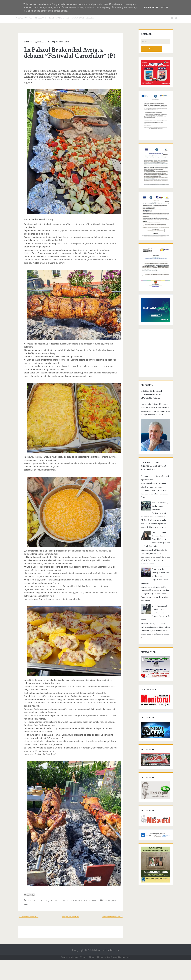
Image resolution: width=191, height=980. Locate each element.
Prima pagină (24, 18)
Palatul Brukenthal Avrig (76, 924)
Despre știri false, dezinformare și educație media (153, 449)
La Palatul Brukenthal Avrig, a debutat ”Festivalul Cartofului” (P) (70, 53)
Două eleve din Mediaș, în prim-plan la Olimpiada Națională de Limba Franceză (160, 618)
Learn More (151, 8)
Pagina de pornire (70, 936)
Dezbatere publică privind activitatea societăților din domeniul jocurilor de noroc (160, 644)
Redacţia (40, 18)
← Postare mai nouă (25, 936)
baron (28, 924)
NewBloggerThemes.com (118, 977)
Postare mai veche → (117, 936)
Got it (164, 8)
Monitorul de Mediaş (106, 970)
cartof (39, 924)
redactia (62, 42)
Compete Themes (79, 977)
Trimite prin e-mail (107, 924)
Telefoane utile (59, 18)
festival (51, 924)
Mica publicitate (83, 18)
